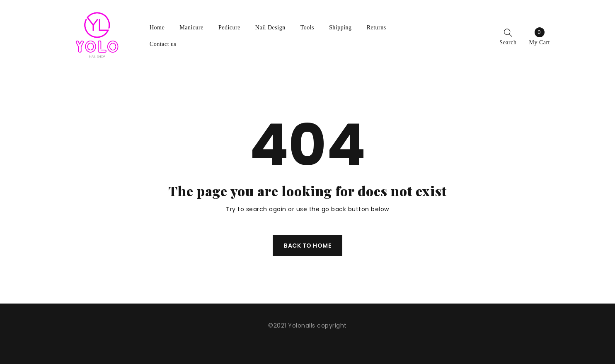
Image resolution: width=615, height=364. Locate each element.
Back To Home (307, 246)
